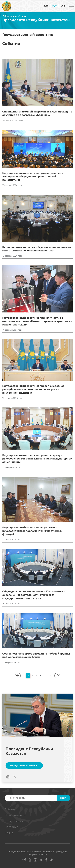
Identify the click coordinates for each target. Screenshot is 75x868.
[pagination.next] (57, 676)
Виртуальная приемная (24, 765)
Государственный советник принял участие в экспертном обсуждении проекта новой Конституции (33, 177)
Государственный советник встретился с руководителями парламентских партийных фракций (32, 531)
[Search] (36, 798)
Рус (55, 6)
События (11, 809)
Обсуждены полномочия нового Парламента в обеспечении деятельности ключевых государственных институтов (34, 595)
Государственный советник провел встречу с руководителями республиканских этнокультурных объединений (37, 459)
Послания (11, 827)
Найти (64, 798)
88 (50, 676)
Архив (9, 833)
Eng (63, 6)
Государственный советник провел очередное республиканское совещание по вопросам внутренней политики (33, 389)
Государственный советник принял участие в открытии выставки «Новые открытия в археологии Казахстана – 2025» (37, 321)
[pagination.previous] (18, 676)
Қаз (46, 6)
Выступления (14, 821)
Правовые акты (15, 815)
